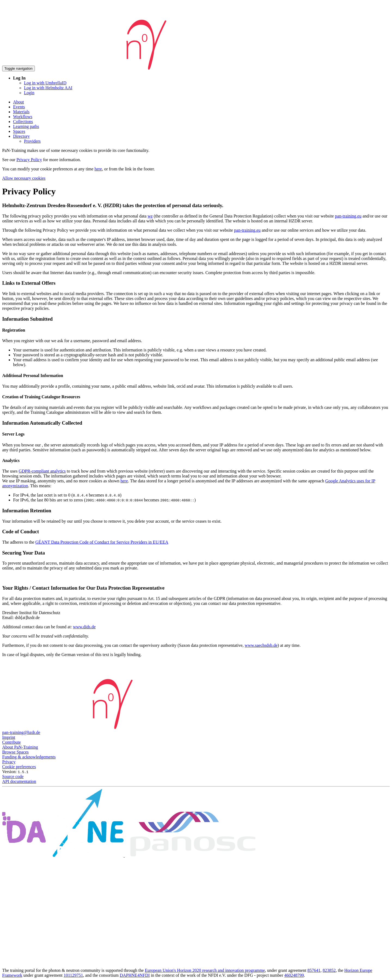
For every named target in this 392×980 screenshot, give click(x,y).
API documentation (19, 781)
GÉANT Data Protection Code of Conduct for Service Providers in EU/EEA (102, 542)
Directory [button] (21, 136)
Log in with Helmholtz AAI (48, 88)
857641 (314, 970)
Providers (32, 141)
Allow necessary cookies (24, 178)
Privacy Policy (29, 160)
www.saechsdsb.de (261, 645)
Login (29, 93)
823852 (329, 970)
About (19, 102)
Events (19, 107)
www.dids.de (84, 627)
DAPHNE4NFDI (135, 975)
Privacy (9, 762)
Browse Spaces (15, 752)
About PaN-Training (20, 747)
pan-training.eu (348, 216)
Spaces (19, 131)
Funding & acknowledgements (29, 757)
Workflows (23, 117)
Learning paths (26, 126)
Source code (13, 777)
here (98, 169)
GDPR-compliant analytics (42, 471)
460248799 (294, 975)
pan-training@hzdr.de (21, 732)
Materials (21, 112)
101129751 (73, 975)
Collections (23, 122)
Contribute (11, 742)
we (150, 216)
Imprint (9, 737)
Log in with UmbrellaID (45, 83)
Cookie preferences (19, 767)
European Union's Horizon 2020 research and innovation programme (205, 970)
